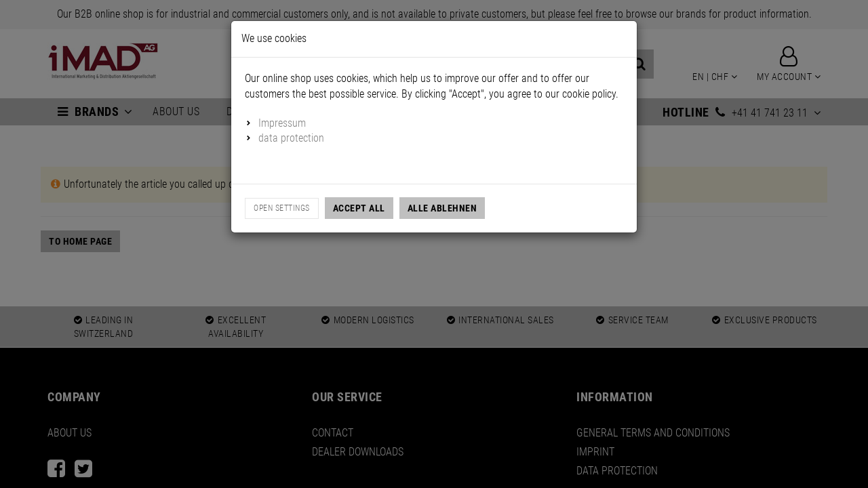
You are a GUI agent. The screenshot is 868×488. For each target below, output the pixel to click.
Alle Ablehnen (442, 208)
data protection (291, 138)
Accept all (359, 208)
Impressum (282, 123)
